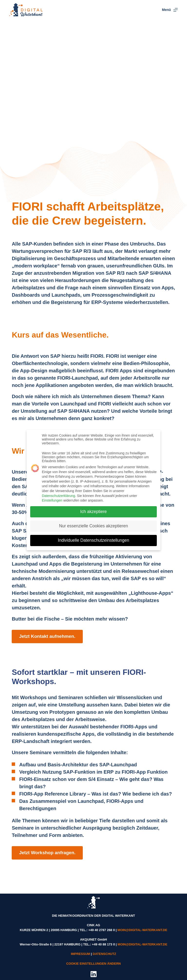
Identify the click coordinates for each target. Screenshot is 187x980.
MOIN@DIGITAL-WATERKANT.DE (142, 930)
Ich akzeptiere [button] (94, 509)
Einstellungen (52, 497)
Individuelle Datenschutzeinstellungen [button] (94, 537)
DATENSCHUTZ (105, 954)
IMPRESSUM (80, 954)
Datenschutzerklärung (58, 493)
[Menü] (170, 10)
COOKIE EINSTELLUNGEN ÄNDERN (93, 964)
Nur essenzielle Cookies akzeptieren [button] (93, 523)
